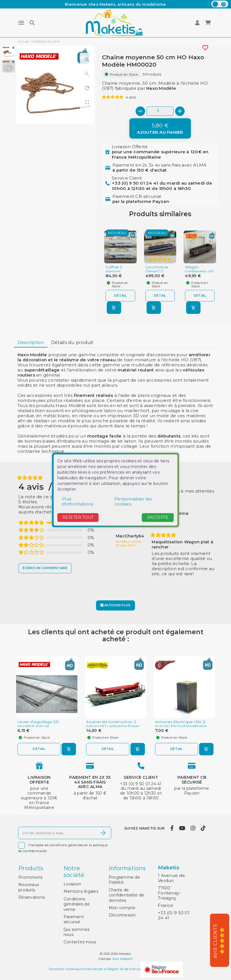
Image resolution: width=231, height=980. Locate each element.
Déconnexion (122, 915)
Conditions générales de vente (77, 904)
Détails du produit (72, 343)
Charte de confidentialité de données (127, 895)
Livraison (72, 884)
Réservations (32, 897)
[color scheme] (220, 4)
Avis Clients (215, 941)
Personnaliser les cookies (133, 501)
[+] (180, 111)
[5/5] (224, 940)
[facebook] (172, 828)
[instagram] (193, 828)
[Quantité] (160, 111)
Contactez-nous (80, 942)
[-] (140, 111)
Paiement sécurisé (74, 919)
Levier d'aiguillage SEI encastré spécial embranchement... (38, 726)
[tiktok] (203, 828)
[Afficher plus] (115, 605)
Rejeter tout (78, 517)
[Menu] (21, 23)
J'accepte (158, 517)
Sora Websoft (122, 959)
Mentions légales (81, 891)
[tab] (31, 343)
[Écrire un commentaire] (45, 568)
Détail (120, 296)
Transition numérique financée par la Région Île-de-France (94, 969)
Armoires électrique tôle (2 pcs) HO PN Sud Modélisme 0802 (181, 726)
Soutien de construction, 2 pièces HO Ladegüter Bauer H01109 (113, 726)
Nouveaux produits (29, 887)
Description (31, 343)
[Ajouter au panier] (160, 129)
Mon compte (122, 908)
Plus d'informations (78, 501)
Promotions (30, 877)
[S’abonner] (103, 833)
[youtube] (182, 828)
